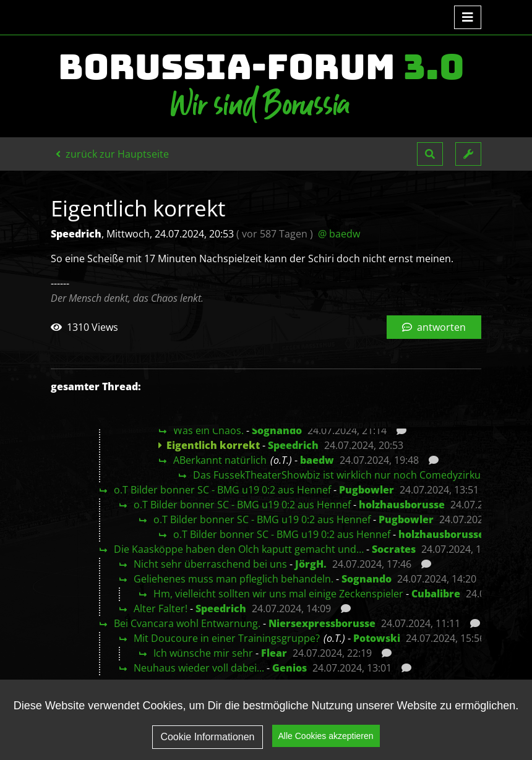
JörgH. (311, 564)
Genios (290, 668)
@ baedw (339, 234)
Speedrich (293, 445)
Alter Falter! (161, 608)
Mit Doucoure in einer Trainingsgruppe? (227, 638)
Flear (274, 653)
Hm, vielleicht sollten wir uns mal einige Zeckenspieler (278, 594)
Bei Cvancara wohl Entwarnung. (187, 623)
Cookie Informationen (207, 745)
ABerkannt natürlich (220, 460)
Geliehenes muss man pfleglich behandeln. (234, 579)
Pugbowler (367, 490)
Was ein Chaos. (208, 430)
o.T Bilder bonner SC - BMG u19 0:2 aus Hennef (222, 490)
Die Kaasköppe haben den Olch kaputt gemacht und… (239, 549)
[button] (430, 154)
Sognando (277, 430)
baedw (317, 460)
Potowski (377, 638)
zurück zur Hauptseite (112, 154)
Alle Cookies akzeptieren (326, 744)
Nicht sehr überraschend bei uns (210, 564)
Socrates (394, 549)
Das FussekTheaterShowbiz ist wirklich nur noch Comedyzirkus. (341, 475)
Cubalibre (436, 594)
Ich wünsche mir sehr (203, 653)
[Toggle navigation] (468, 17)
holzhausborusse (402, 505)
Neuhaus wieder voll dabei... (199, 668)
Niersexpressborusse (322, 623)
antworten (434, 327)
